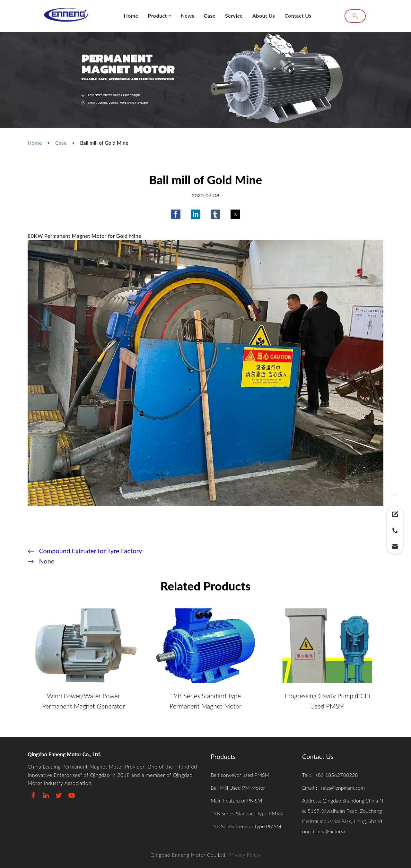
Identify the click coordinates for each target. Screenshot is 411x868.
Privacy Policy (245, 855)
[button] (176, 214)
